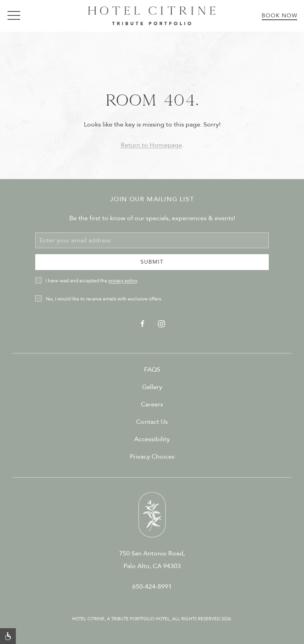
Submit (152, 262)
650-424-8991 (152, 587)
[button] (14, 16)
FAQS (152, 370)
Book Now (279, 16)
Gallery (152, 387)
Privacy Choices (152, 457)
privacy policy (123, 281)
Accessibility (152, 439)
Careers (152, 404)
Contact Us (152, 422)
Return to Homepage (151, 145)
